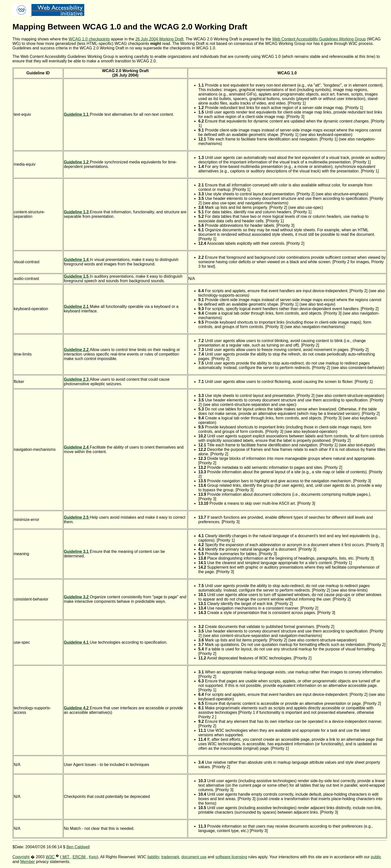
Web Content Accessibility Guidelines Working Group (319, 39)
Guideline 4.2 (77, 708)
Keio (93, 857)
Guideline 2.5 (77, 517)
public (376, 857)
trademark (170, 857)
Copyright (21, 857)
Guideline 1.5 (77, 276)
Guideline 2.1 (77, 307)
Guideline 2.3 (77, 379)
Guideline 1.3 (77, 212)
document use (194, 857)
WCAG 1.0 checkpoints (89, 39)
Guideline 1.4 (77, 260)
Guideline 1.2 (77, 162)
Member (28, 862)
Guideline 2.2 (77, 350)
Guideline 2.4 (77, 447)
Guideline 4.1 (77, 642)
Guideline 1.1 (77, 114)
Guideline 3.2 (77, 597)
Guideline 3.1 (77, 552)
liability (153, 857)
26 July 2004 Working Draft (159, 39)
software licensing (231, 857)
